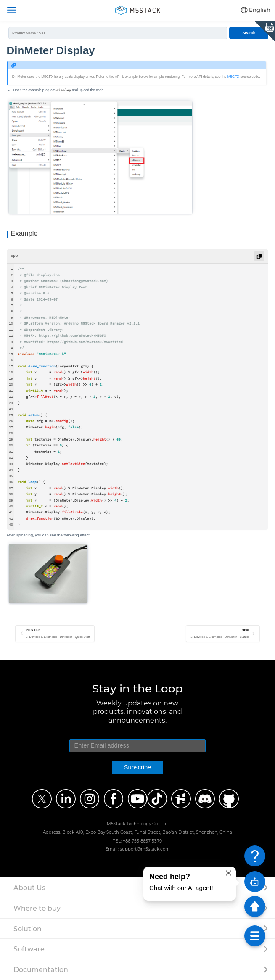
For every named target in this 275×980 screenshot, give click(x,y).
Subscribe (137, 767)
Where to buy (37, 908)
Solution (28, 929)
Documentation (41, 969)
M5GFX (233, 77)
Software (29, 949)
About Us (29, 888)
